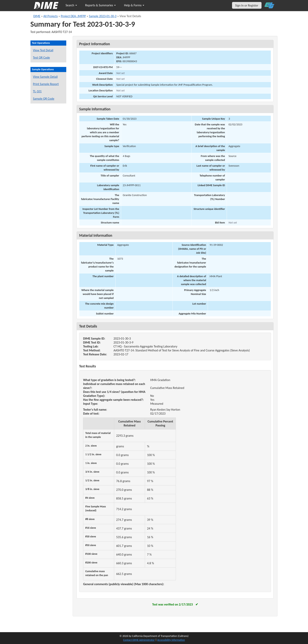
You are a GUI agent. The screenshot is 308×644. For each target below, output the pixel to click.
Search (71, 5)
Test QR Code (42, 58)
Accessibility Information (171, 640)
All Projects (50, 16)
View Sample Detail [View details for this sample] (45, 77)
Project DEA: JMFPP (73, 16)
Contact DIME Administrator (139, 640)
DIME (37, 16)
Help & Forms (134, 5)
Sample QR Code (44, 99)
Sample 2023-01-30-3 (103, 16)
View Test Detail (43, 50)
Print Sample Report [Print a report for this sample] (46, 84)
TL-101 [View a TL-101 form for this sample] (37, 91)
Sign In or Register (247, 5)
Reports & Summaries (101, 5)
